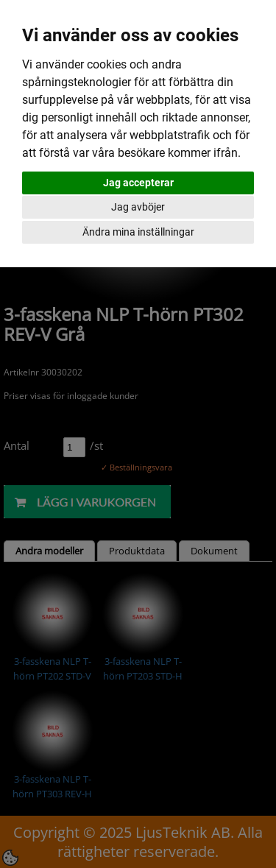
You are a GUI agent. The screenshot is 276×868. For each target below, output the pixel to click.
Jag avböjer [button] (138, 207)
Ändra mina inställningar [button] (138, 232)
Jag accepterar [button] (138, 183)
